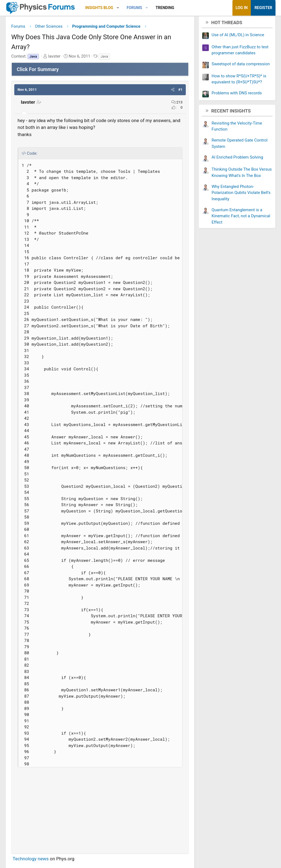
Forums (134, 8)
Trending (165, 8)
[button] (118, 8)
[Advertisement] (100, 811)
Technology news (31, 861)
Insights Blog (99, 8)
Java (104, 58)
